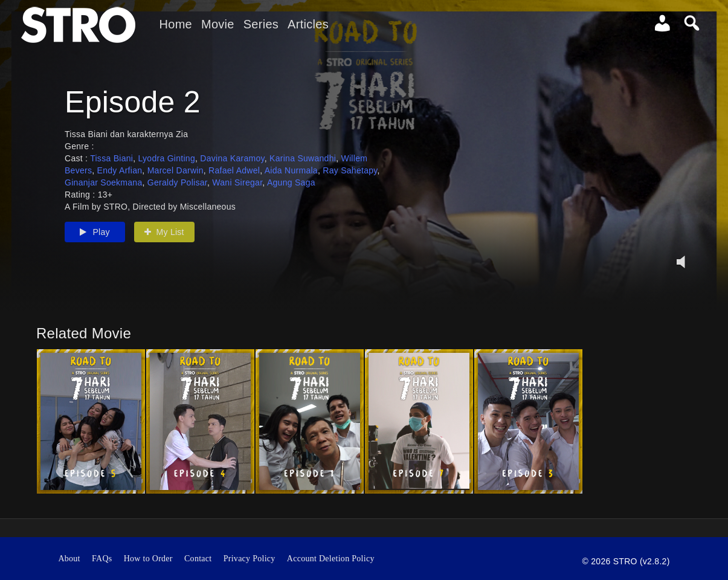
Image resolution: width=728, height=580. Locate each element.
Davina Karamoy (232, 169)
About (69, 559)
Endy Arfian (120, 181)
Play (95, 242)
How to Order (148, 559)
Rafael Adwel (234, 181)
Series (261, 24)
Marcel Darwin (176, 181)
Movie (218, 24)
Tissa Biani (111, 169)
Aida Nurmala (291, 181)
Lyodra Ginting (167, 169)
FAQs (102, 559)
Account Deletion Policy (331, 559)
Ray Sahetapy (350, 181)
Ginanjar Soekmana (104, 193)
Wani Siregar (237, 193)
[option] (91, 421)
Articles (308, 24)
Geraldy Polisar (177, 193)
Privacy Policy (250, 559)
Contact (198, 559)
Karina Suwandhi (303, 169)
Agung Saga (291, 193)
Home (176, 24)
